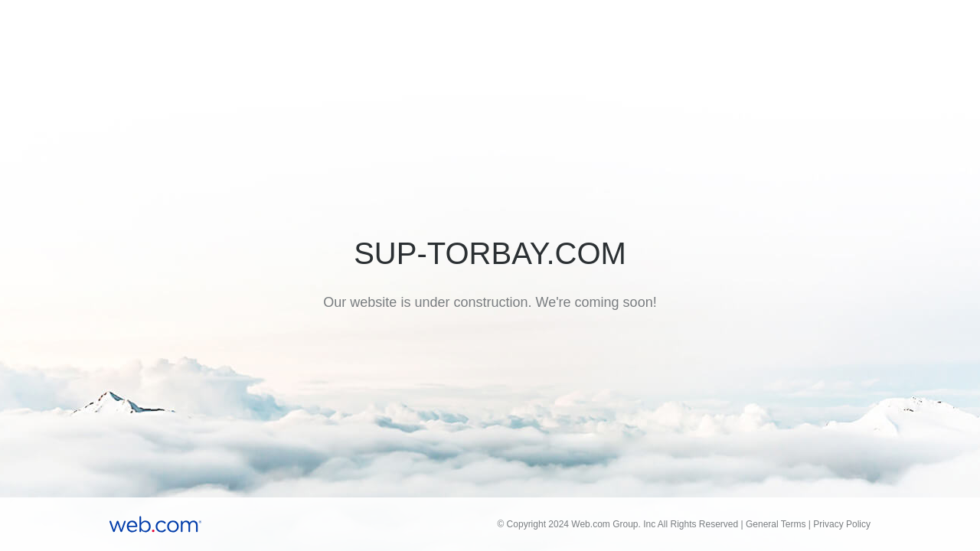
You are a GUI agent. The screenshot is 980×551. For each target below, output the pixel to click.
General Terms (776, 524)
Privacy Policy (842, 524)
